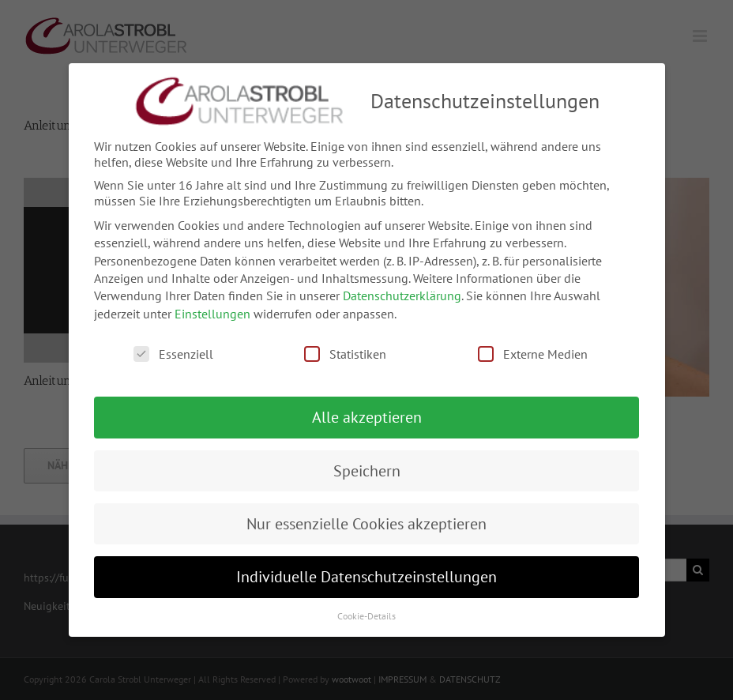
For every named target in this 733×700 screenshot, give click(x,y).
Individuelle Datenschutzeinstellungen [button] (366, 570)
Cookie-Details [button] (366, 608)
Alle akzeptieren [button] (367, 410)
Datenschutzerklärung (402, 288)
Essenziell (173, 347)
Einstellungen (212, 306)
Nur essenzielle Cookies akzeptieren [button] (366, 516)
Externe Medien (533, 347)
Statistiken (345, 347)
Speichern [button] (367, 463)
